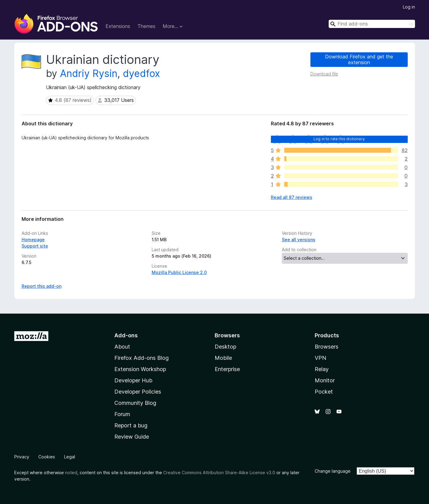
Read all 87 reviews (292, 197)
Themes (146, 26)
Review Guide (132, 437)
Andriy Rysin (89, 73)
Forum (122, 414)
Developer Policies (138, 392)
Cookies (47, 457)
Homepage (33, 240)
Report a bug (131, 425)
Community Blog (135, 403)
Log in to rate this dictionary (339, 139)
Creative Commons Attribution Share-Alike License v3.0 (219, 473)
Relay (322, 369)
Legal (70, 457)
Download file (324, 74)
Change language (333, 471)
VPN (320, 358)
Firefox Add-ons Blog (142, 358)
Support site (35, 246)
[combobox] (372, 24)
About (122, 347)
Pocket (324, 392)
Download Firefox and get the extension (359, 59)
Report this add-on (42, 286)
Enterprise (227, 369)
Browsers (327, 347)
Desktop (225, 347)
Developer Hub (133, 380)
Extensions (118, 26)
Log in (409, 7)
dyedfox (141, 73)
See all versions (299, 240)
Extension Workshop (140, 369)
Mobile (223, 358)
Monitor (325, 380)
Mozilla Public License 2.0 (179, 272)
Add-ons (126, 335)
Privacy (22, 457)
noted (71, 473)
